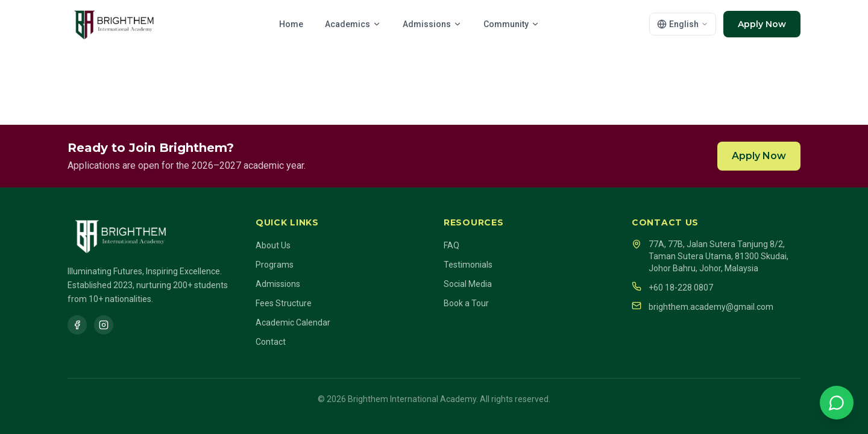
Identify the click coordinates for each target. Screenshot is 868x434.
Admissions (432, 24)
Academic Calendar (293, 322)
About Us (273, 245)
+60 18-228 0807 (672, 287)
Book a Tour (466, 303)
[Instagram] (104, 325)
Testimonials (468, 265)
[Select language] (683, 24)
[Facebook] (77, 325)
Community (511, 24)
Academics (353, 24)
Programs (275, 265)
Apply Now (762, 24)
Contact (271, 342)
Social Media (468, 284)
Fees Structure (284, 303)
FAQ (451, 245)
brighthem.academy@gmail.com (703, 306)
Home (291, 24)
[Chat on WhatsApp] (837, 403)
